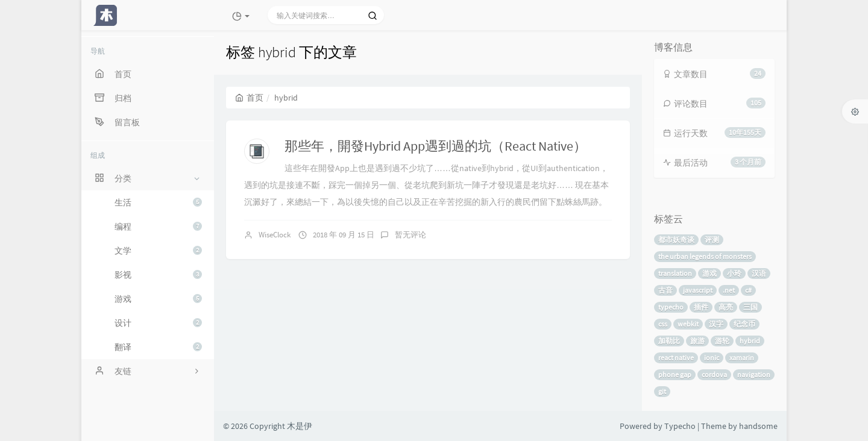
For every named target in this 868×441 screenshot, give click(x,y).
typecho (671, 307)
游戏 (158, 299)
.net (729, 290)
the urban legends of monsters (705, 256)
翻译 (158, 347)
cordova (714, 374)
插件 (701, 307)
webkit (688, 324)
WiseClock (275, 235)
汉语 (759, 273)
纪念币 (744, 324)
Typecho (680, 426)
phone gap (675, 374)
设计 (158, 323)
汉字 (716, 324)
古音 (665, 290)
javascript (698, 290)
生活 (158, 202)
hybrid (750, 341)
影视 (158, 275)
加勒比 (669, 341)
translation (675, 273)
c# (748, 290)
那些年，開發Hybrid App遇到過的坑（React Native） (436, 146)
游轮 (722, 341)
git (662, 391)
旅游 (697, 341)
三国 (750, 307)
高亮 (726, 307)
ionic (712, 358)
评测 (712, 239)
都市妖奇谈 (676, 239)
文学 (158, 251)
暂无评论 (410, 235)
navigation (754, 374)
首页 (249, 98)
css (663, 324)
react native (676, 358)
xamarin (742, 358)
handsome (758, 426)
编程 (158, 227)
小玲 (734, 273)
